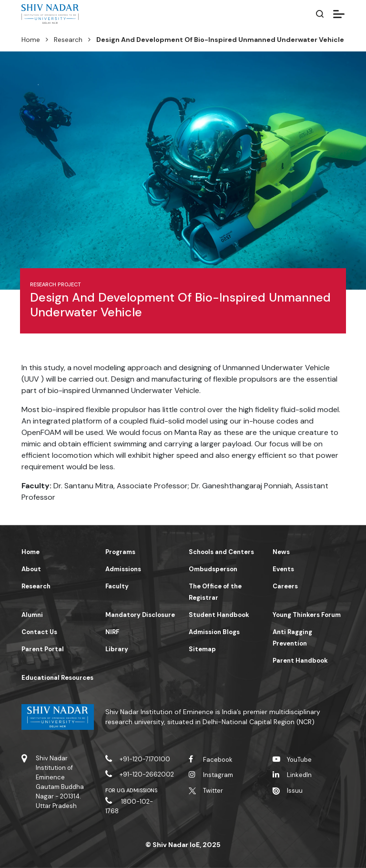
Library (117, 649)
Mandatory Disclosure (140, 615)
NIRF (112, 632)
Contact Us (39, 632)
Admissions (123, 569)
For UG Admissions (132, 790)
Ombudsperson (213, 569)
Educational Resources (57, 678)
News (281, 552)
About (31, 569)
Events (283, 569)
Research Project (56, 284)
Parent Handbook (300, 661)
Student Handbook (219, 615)
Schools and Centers (221, 552)
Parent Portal (43, 649)
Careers (285, 586)
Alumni (32, 615)
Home (31, 40)
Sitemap (202, 649)
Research (68, 40)
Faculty (117, 586)
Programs (120, 552)
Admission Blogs (214, 632)
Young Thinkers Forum (307, 615)
